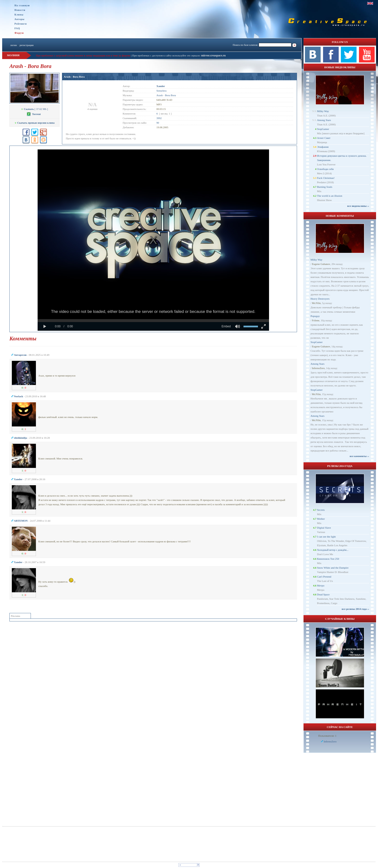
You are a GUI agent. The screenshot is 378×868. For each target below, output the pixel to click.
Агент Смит (324, 138)
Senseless (162, 91)
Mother (321, 519)
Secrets (321, 510)
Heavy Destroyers (320, 299)
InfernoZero (318, 368)
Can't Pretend (324, 577)
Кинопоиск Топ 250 (328, 559)
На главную (22, 5)
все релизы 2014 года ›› (355, 609)
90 (158, 123)
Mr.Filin (316, 303)
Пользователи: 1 (327, 736)
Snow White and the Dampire (333, 568)
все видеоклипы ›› (358, 206)
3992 (159, 118)
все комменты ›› (359, 456)
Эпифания (323, 147)
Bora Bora (170, 95)
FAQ (17, 28)
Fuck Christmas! (326, 178)
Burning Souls (325, 187)
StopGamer (323, 129)
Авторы (20, 19)
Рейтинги (21, 24)
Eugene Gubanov (321, 264)
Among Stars (324, 120)
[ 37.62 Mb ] (34, 109)
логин (13, 45)
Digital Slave (324, 528)
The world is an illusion (330, 196)
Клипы (19, 15)
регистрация (27, 45)
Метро (321, 585)
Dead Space (323, 594)
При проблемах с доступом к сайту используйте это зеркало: (167, 55)
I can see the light (326, 537)
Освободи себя (325, 169)
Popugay (315, 316)
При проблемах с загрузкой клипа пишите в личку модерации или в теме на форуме (83, 55)
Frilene (316, 320)
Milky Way (323, 111)
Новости (20, 10)
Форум (19, 33)
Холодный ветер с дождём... (333, 550)
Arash (160, 95)
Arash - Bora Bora (74, 77)
